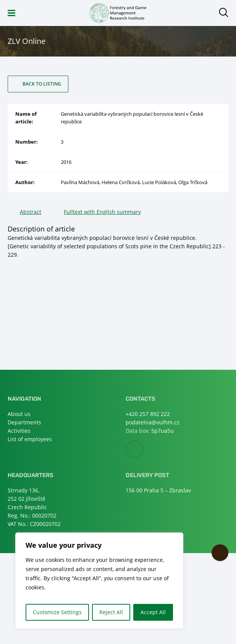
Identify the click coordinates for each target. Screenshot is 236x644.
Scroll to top (220, 553)
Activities (19, 431)
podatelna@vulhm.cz (153, 422)
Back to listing (42, 84)
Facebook (143, 450)
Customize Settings (57, 612)
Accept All (153, 612)
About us (19, 414)
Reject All (111, 612)
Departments (24, 422)
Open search (224, 12)
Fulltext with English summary (102, 212)
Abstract (31, 212)
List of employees (30, 439)
